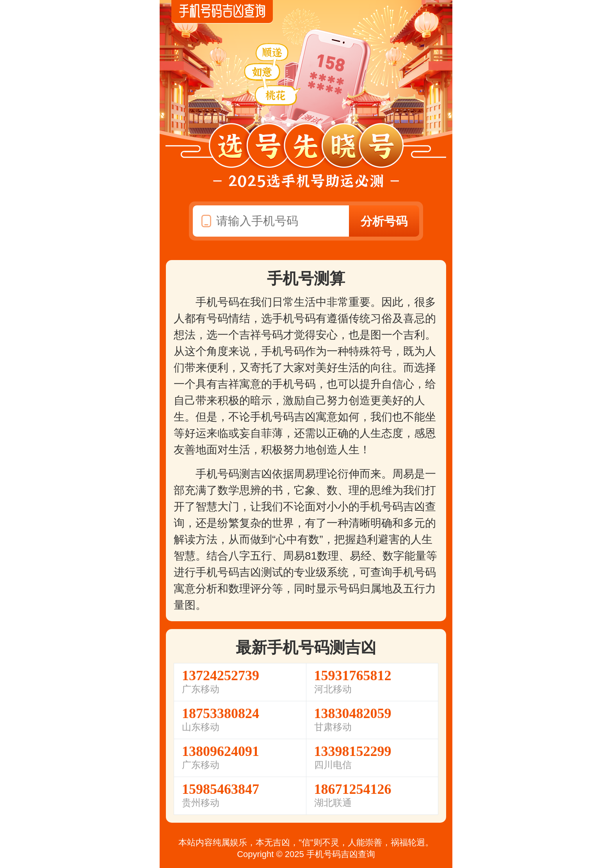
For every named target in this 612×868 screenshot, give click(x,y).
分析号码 (384, 221)
